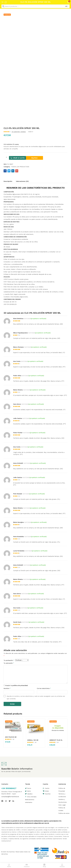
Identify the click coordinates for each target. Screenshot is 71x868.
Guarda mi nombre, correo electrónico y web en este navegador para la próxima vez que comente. (36, 697)
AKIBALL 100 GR (33, 740)
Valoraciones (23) (22, 181)
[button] (66, 2)
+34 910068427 (9, 788)
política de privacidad (20, 685)
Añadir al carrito (21, 157)
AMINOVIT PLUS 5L (56, 740)
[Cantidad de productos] (6, 157)
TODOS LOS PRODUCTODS (20, 166)
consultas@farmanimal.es (10, 796)
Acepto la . (17, 685)
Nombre (7, 688)
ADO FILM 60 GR (11, 736)
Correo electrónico (44, 688)
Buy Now (39, 157)
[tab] (10, 181)
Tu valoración (9, 663)
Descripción (8, 181)
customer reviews (19, 132)
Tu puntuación (9, 660)
